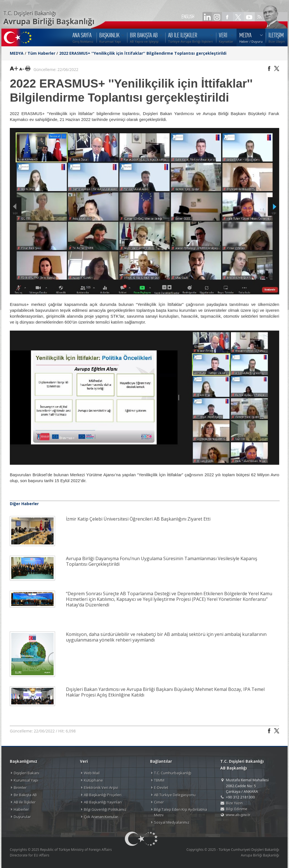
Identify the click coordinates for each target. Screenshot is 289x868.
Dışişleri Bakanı (27, 773)
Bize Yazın (234, 803)
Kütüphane (93, 780)
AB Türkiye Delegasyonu (175, 795)
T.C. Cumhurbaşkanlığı (173, 773)
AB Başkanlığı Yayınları (103, 802)
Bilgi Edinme (237, 809)
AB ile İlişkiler (25, 802)
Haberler (21, 809)
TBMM (159, 780)
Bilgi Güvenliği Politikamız (105, 809)
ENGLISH (188, 17)
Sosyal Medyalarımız (172, 822)
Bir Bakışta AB (25, 795)
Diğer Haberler (24, 504)
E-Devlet (161, 787)
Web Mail (92, 773)
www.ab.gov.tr (238, 815)
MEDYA (17, 53)
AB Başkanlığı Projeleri (103, 795)
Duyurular (22, 817)
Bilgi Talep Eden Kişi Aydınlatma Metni (181, 812)
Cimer (159, 802)
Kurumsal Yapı (26, 780)
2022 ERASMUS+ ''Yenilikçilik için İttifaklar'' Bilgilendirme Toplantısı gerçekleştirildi (143, 53)
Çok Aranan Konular (101, 817)
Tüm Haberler (41, 53)
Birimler (20, 787)
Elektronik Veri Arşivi (101, 787)
